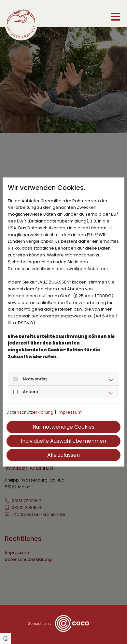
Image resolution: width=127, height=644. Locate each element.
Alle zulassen (63, 455)
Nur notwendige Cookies (63, 427)
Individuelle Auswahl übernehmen (63, 441)
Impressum (70, 412)
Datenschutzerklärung (30, 412)
